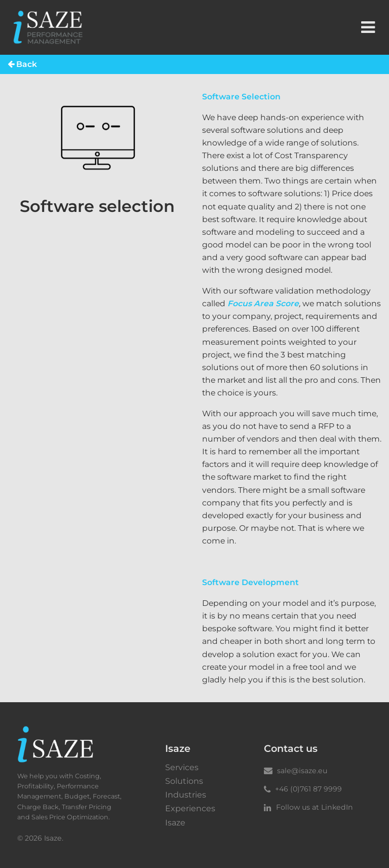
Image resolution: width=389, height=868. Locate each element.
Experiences (190, 809)
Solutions (184, 781)
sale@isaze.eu (296, 771)
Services (182, 768)
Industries (186, 795)
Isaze (175, 823)
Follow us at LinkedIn (308, 807)
